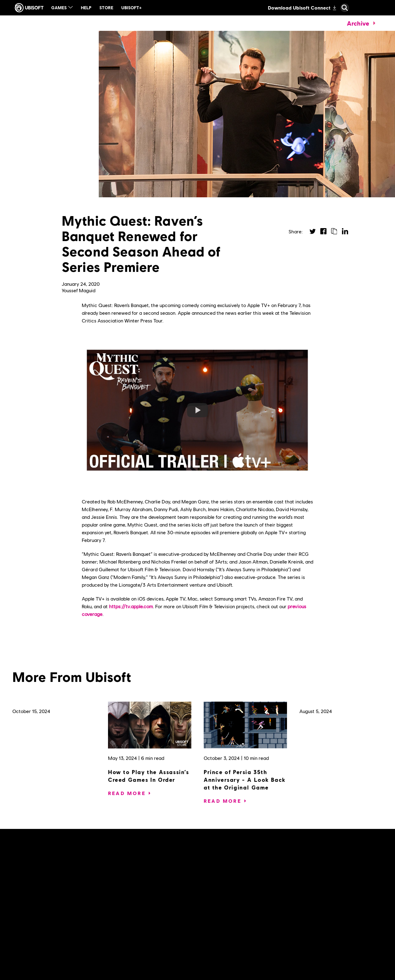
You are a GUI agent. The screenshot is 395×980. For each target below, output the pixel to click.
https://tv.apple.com (131, 606)
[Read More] (127, 793)
